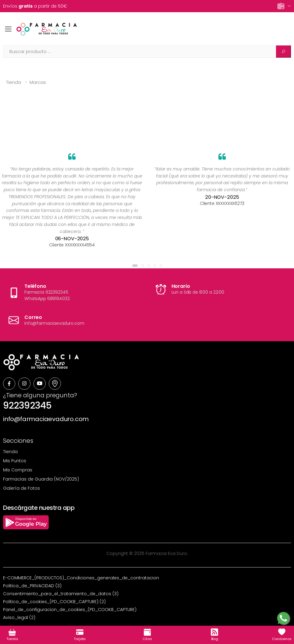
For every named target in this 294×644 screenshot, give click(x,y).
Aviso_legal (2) (19, 617)
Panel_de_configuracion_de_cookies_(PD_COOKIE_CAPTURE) (70, 610)
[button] (135, 266)
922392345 (27, 406)
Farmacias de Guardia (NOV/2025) (41, 479)
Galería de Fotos (21, 488)
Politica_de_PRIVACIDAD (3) (32, 586)
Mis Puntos (15, 461)
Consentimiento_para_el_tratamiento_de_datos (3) (61, 594)
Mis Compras (18, 470)
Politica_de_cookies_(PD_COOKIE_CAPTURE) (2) (54, 602)
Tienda (14, 82)
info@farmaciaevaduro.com (46, 419)
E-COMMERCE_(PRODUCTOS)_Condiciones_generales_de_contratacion (81, 578)
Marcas (38, 82)
